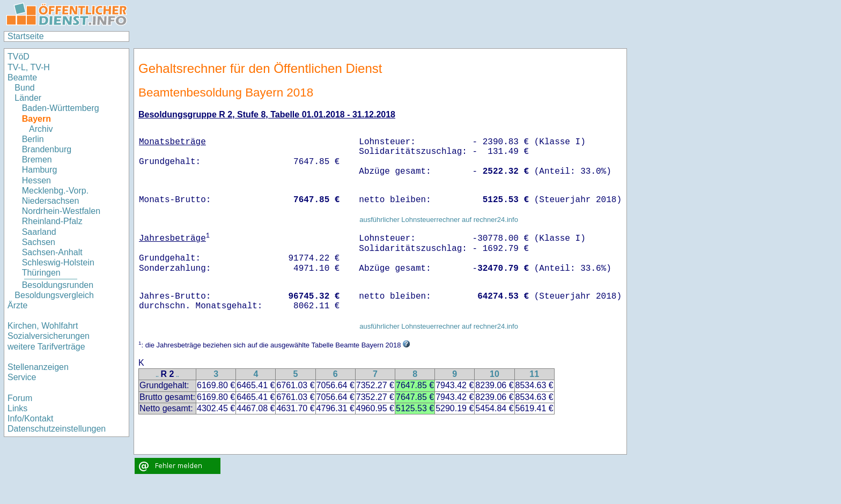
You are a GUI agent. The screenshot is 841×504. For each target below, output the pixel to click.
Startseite (26, 36)
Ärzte (17, 305)
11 (534, 374)
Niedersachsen (51, 201)
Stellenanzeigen (38, 367)
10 (495, 374)
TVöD (19, 57)
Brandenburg (47, 149)
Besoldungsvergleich (54, 295)
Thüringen (41, 273)
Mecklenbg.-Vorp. (56, 191)
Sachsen (39, 242)
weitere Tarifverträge (46, 347)
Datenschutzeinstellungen (57, 429)
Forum (20, 398)
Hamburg (40, 170)
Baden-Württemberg (61, 108)
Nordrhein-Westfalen (61, 211)
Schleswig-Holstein (58, 262)
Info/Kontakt (30, 418)
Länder (28, 98)
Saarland (39, 232)
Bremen (37, 160)
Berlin (33, 139)
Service (22, 377)
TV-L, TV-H (29, 67)
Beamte (22, 77)
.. (157, 375)
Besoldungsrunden (58, 285)
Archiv (41, 129)
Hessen (36, 180)
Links (17, 408)
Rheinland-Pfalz (52, 221)
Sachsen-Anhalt (52, 252)
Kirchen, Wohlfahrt (43, 326)
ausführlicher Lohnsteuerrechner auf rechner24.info (439, 220)
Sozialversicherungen (49, 336)
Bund (24, 88)
